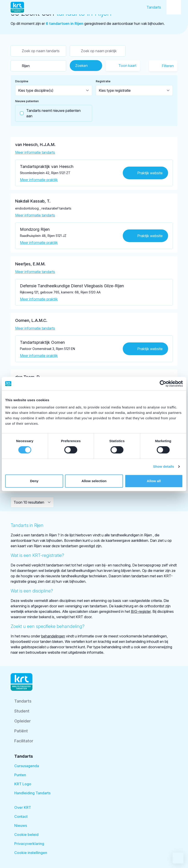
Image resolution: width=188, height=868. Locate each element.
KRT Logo (23, 784)
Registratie (103, 81)
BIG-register (141, 611)
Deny (34, 481)
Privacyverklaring (29, 844)
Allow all (154, 481)
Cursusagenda (27, 766)
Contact (21, 816)
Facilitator (24, 741)
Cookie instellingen (31, 853)
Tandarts (154, 7)
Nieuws (21, 826)
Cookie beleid (26, 835)
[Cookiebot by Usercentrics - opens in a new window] (163, 384)
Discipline (22, 81)
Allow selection (94, 481)
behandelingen (53, 636)
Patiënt (21, 731)
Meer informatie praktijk (39, 180)
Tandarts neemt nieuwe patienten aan (48, 113)
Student (22, 711)
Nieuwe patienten (27, 101)
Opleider (23, 721)
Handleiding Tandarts (32, 793)
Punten (20, 775)
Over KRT (23, 807)
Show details (164, 466)
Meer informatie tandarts (35, 152)
